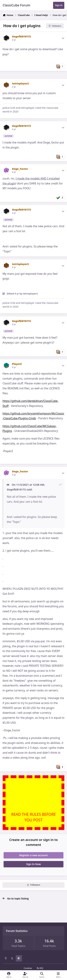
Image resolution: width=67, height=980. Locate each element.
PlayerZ (17, 364)
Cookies (28, 968)
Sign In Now (34, 864)
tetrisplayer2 (20, 83)
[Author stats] (63, 38)
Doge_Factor (20, 169)
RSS (40, 968)
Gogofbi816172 (21, 36)
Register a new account (33, 855)
